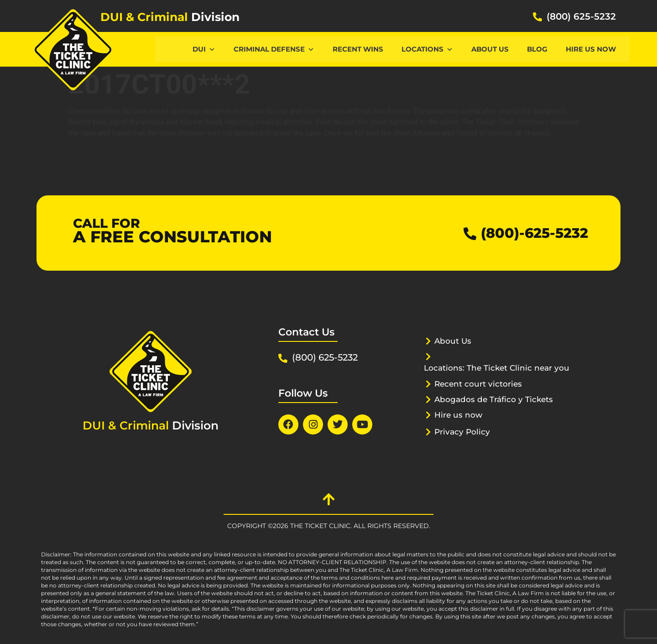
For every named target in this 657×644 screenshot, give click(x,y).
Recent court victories (478, 384)
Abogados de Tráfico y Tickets (494, 399)
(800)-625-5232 (534, 233)
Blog (537, 49)
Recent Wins (358, 49)
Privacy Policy (462, 432)
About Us (490, 49)
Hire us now (591, 49)
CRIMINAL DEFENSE (274, 49)
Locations (427, 49)
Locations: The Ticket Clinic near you (497, 368)
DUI (204, 49)
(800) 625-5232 (581, 16)
